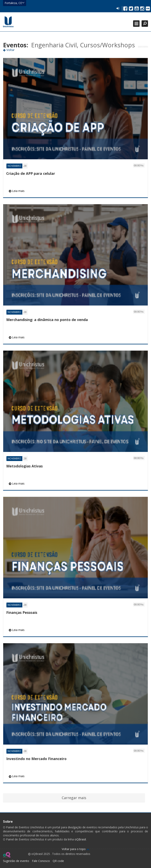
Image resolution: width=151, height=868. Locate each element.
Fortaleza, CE (15, 3)
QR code (58, 861)
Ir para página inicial (8, 22)
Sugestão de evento (16, 861)
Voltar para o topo (75, 849)
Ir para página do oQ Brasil (7, 855)
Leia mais (17, 191)
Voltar (9, 50)
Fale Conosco (41, 861)
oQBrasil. (80, 839)
